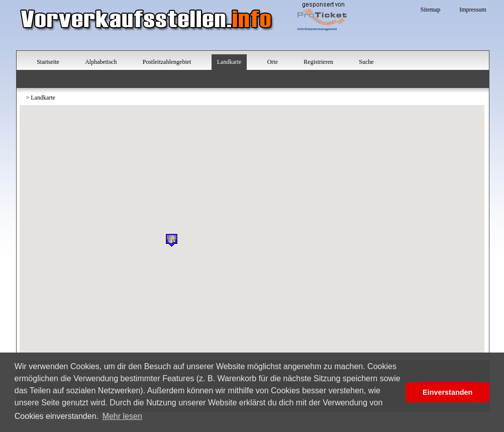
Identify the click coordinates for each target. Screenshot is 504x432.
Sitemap (430, 10)
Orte (273, 62)
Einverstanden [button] (447, 392)
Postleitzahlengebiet (167, 62)
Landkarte (229, 62)
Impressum (473, 10)
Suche (366, 62)
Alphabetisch (101, 62)
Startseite (48, 62)
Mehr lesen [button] (122, 416)
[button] (172, 240)
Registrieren (318, 62)
